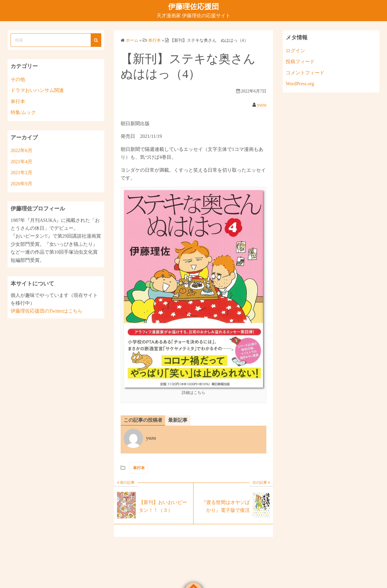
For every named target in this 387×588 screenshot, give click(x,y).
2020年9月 (21, 184)
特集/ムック (23, 112)
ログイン (295, 51)
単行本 (139, 468)
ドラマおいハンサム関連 (37, 90)
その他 (18, 79)
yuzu (262, 105)
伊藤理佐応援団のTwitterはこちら (47, 311)
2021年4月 (21, 162)
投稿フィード (300, 62)
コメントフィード (305, 73)
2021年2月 (21, 172)
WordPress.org (300, 84)
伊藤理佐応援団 (193, 7)
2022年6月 (21, 150)
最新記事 (178, 420)
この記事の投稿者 (143, 420)
